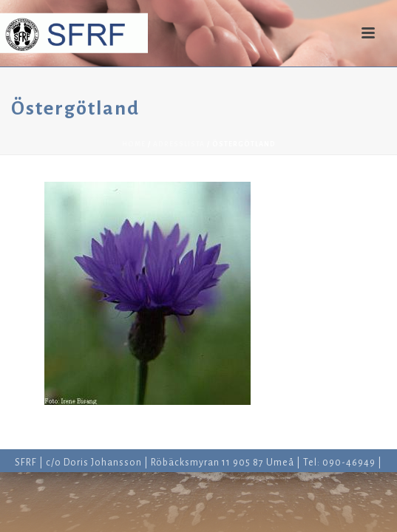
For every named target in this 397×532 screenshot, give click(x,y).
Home (134, 144)
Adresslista (179, 144)
